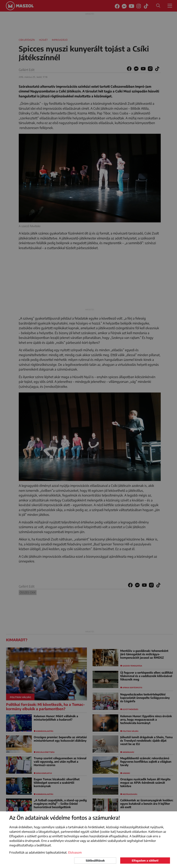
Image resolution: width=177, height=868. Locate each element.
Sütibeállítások (95, 861)
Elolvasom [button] (75, 852)
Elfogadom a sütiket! (145, 861)
